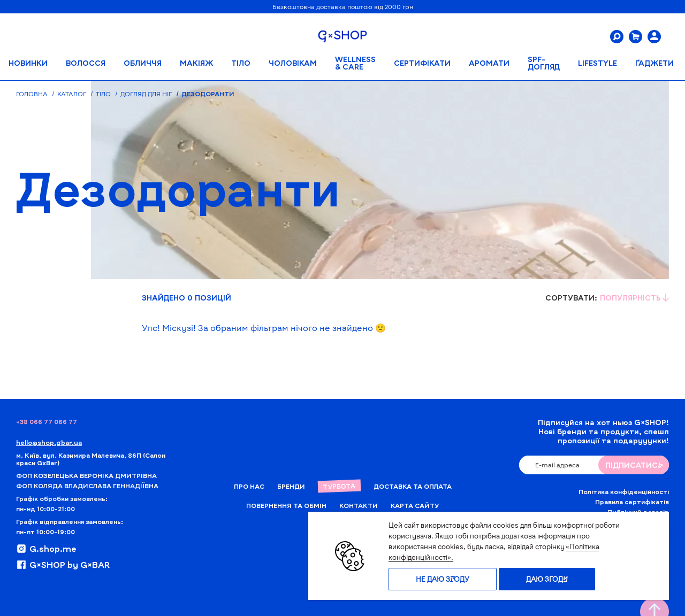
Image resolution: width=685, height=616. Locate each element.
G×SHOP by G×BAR (63, 565)
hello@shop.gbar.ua (49, 442)
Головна (32, 94)
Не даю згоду (443, 579)
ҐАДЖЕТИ (654, 63)
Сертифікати (422, 63)
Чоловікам (293, 63)
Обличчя (143, 63)
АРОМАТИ (489, 63)
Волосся (86, 63)
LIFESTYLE (598, 63)
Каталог (72, 94)
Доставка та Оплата (413, 486)
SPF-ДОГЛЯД (544, 63)
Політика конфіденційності (624, 491)
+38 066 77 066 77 (47, 421)
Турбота (339, 486)
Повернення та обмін (286, 505)
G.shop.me (46, 549)
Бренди (291, 486)
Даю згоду (547, 579)
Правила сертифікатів (632, 502)
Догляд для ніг (146, 94)
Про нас (249, 486)
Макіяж (196, 63)
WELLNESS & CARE (355, 63)
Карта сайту (415, 505)
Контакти (359, 505)
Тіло (241, 63)
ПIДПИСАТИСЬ (634, 465)
